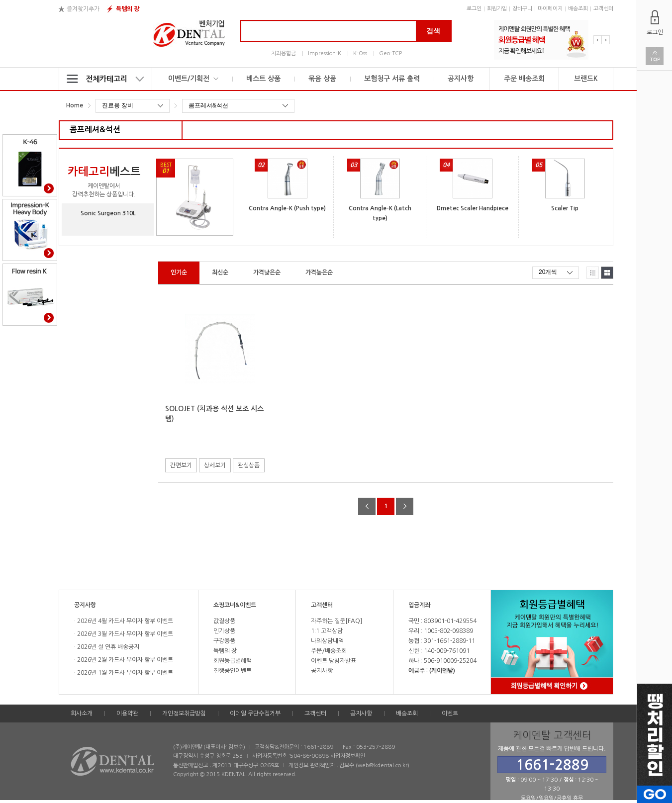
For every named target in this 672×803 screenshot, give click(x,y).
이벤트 (450, 714)
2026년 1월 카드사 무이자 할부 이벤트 (124, 673)
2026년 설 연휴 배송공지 (107, 647)
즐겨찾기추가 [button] (83, 9)
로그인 (474, 9)
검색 (433, 31)
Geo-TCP (390, 53)
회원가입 (497, 9)
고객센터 (603, 9)
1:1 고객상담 (327, 631)
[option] (541, 40)
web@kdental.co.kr (383, 765)
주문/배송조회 (329, 651)
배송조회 (578, 9)
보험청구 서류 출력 (392, 79)
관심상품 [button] (249, 465)
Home (75, 105)
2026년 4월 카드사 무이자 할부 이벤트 (124, 621)
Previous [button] (598, 40)
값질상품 (224, 621)
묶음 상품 (322, 79)
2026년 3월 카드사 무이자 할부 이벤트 (124, 634)
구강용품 (224, 641)
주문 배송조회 (524, 79)
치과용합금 (284, 53)
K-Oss (360, 53)
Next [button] (606, 40)
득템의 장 (128, 9)
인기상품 (224, 631)
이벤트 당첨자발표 (334, 661)
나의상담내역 (327, 641)
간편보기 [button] (181, 465)
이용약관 (127, 714)
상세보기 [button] (215, 465)
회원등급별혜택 (233, 661)
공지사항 (461, 79)
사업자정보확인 (348, 756)
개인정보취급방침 (184, 714)
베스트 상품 (263, 79)
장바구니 (522, 9)
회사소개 (82, 714)
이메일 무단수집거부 (255, 714)
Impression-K (325, 53)
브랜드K (586, 79)
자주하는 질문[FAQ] (336, 621)
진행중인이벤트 (233, 671)
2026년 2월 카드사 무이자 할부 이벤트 (124, 660)
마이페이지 (550, 9)
